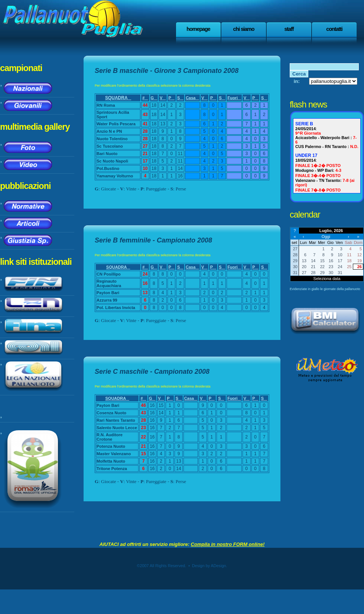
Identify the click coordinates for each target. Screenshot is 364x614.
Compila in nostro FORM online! (228, 544)
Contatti (334, 29)
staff (289, 29)
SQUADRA (118, 98)
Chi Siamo (244, 29)
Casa (192, 98)
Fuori (234, 98)
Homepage (198, 29)
